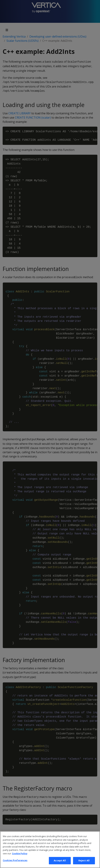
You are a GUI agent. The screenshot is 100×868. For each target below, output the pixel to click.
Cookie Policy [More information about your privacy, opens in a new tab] (20, 860)
